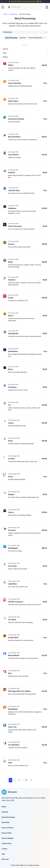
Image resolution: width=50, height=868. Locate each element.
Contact (4, 849)
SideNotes (12, 208)
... (22, 780)
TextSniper (12, 387)
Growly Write (13, 638)
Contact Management (35, 38)
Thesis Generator (15, 226)
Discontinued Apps (8, 817)
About (4, 807)
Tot (9, 405)
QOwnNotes (13, 351)
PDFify (11, 65)
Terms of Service (8, 828)
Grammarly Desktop (16, 119)
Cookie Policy (7, 843)
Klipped (11, 494)
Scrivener (12, 530)
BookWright (13, 709)
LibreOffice (12, 584)
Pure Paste (12, 566)
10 (26, 780)
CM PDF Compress (16, 602)
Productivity (13, 14)
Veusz (10, 477)
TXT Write (12, 620)
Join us (39, 1)
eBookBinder (13, 334)
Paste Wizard (13, 155)
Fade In (11, 512)
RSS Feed (5, 859)
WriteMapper (13, 548)
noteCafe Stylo (14, 190)
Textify (11, 298)
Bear (10, 673)
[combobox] (3, 57)
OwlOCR (12, 173)
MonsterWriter (14, 655)
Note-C (11, 316)
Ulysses (11, 244)
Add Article (6, 822)
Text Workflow (14, 745)
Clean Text (12, 727)
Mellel (10, 262)
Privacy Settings (7, 838)
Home (5, 14)
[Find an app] (9, 7)
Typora (11, 423)
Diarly (10, 441)
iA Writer (12, 459)
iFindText (12, 280)
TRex (10, 763)
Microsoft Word (14, 137)
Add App (5, 812)
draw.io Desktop (15, 83)
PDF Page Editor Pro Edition (19, 691)
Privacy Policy (7, 833)
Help (3, 854)
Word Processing (11, 38)
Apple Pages (13, 101)
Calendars (23, 38)
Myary (11, 369)
